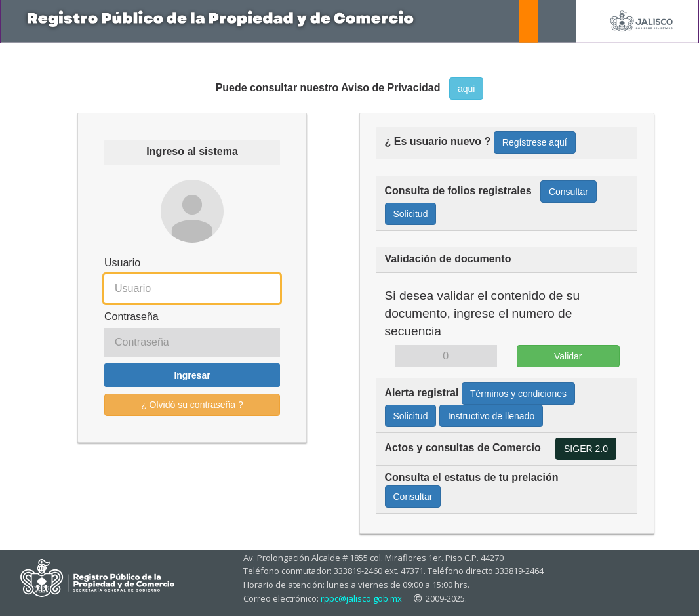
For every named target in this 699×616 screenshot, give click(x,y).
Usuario (122, 263)
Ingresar (192, 375)
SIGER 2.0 (586, 449)
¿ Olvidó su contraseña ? (192, 405)
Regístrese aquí (535, 142)
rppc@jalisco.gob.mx (361, 598)
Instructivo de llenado (491, 416)
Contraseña (131, 317)
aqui (466, 89)
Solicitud (411, 214)
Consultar (569, 192)
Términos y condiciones (518, 394)
